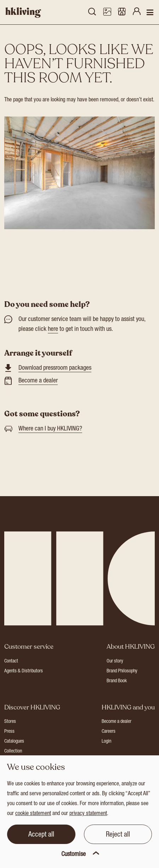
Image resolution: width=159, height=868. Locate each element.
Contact (11, 661)
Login (106, 742)
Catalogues (14, 742)
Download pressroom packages (55, 368)
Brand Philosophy (122, 671)
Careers (109, 732)
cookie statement (33, 814)
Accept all (41, 835)
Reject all (118, 835)
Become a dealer (38, 381)
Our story (115, 661)
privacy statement (88, 814)
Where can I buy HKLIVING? (50, 429)
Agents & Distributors (24, 671)
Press (9, 732)
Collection (13, 751)
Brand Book (117, 681)
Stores (10, 722)
